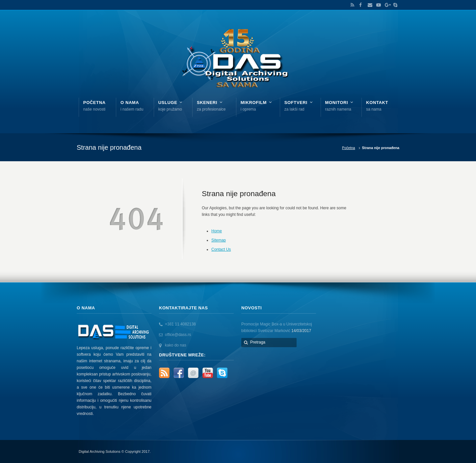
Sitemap (219, 240)
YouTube (377, 5)
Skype (394, 5)
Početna (349, 148)
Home (217, 231)
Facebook (360, 5)
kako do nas (176, 345)
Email (368, 5)
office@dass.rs (178, 335)
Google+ (385, 5)
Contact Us (221, 249)
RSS (351, 5)
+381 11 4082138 (180, 324)
